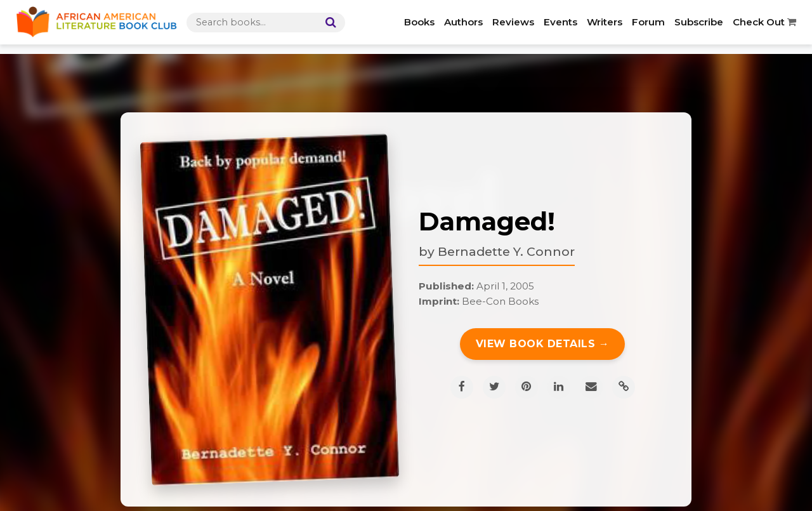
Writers (605, 22)
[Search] (328, 23)
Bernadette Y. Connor (506, 251)
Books (419, 22)
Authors (463, 22)
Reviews (513, 22)
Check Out (764, 22)
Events (560, 22)
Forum (648, 22)
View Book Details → (543, 344)
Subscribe (699, 22)
